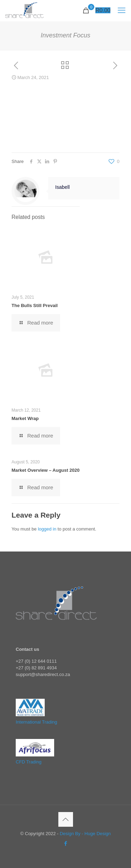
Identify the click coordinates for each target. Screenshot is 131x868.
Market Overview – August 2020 (46, 470)
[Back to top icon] (66, 819)
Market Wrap (25, 418)
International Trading (37, 722)
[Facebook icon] (65, 843)
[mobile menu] (122, 10)
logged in (47, 529)
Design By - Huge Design (85, 834)
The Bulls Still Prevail (35, 305)
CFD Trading (29, 762)
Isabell (62, 187)
